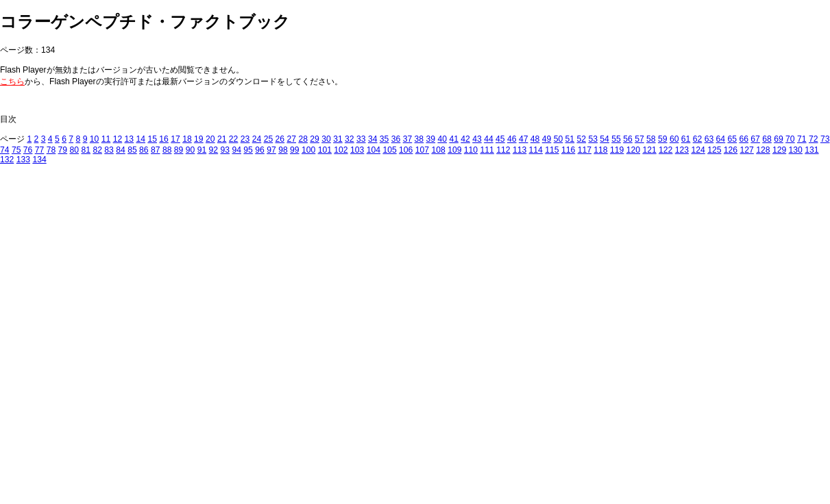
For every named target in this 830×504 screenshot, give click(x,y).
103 (357, 150)
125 (714, 150)
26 (280, 139)
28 (303, 139)
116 (568, 150)
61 (686, 139)
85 (132, 150)
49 (547, 139)
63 (709, 139)
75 (16, 150)
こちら (12, 81)
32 (350, 139)
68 (767, 139)
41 (454, 139)
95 (248, 150)
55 (616, 139)
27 (291, 139)
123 (682, 150)
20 (210, 139)
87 (156, 150)
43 (477, 139)
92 (214, 150)
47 (524, 139)
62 (698, 139)
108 (438, 150)
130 (796, 150)
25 (269, 139)
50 (559, 139)
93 (225, 150)
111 (487, 150)
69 (779, 139)
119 (617, 150)
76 (28, 150)
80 (75, 150)
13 (130, 139)
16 (164, 139)
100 (308, 150)
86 (144, 150)
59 (663, 139)
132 (7, 160)
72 (814, 139)
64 (721, 139)
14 (141, 139)
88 (167, 150)
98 (283, 150)
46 (512, 139)
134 (39, 160)
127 (747, 150)
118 (600, 150)
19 (199, 139)
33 (361, 139)
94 (236, 150)
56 (628, 139)
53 (593, 139)
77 (40, 150)
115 (552, 150)
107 (422, 150)
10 (95, 139)
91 (202, 150)
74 (5, 150)
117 (585, 150)
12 (118, 139)
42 (465, 139)
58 (651, 139)
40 (442, 139)
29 (315, 139)
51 (570, 139)
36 (396, 139)
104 (374, 150)
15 (152, 139)
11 (106, 139)
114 (536, 150)
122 (666, 150)
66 (744, 139)
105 (389, 150)
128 (763, 150)
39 (431, 139)
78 (51, 150)
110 (471, 150)
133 (23, 160)
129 (779, 150)
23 (245, 139)
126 (731, 150)
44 (489, 139)
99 (295, 150)
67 (755, 139)
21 (222, 139)
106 (406, 150)
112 (503, 150)
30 (326, 139)
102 (341, 150)
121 (649, 150)
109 (454, 150)
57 (639, 139)
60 (674, 139)
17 (175, 139)
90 (191, 150)
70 (790, 139)
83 (109, 150)
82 (97, 150)
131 (811, 150)
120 (633, 150)
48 (535, 139)
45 (500, 139)
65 (733, 139)
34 (373, 139)
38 (419, 139)
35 (385, 139)
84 (121, 150)
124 (698, 150)
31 (338, 139)
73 (825, 139)
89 (179, 150)
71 (802, 139)
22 (234, 139)
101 (325, 150)
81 (86, 150)
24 (257, 139)
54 (605, 139)
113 (520, 150)
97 (271, 150)
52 (582, 139)
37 (408, 139)
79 (63, 150)
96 (260, 150)
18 (187, 139)
